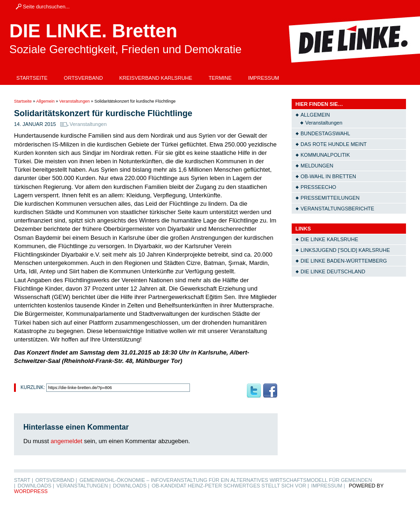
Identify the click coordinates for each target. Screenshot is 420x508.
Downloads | (36, 486)
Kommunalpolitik (325, 155)
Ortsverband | (56, 480)
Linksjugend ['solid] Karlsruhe (345, 250)
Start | (24, 480)
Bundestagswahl (325, 133)
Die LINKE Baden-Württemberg (344, 261)
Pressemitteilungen (330, 198)
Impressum (263, 78)
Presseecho (318, 187)
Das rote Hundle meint (334, 144)
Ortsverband (84, 78)
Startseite (32, 78)
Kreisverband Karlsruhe (156, 78)
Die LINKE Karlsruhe (329, 239)
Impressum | (328, 486)
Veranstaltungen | (84, 486)
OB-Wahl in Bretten (328, 176)
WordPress (31, 491)
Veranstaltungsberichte (337, 209)
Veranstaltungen (74, 101)
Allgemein (46, 101)
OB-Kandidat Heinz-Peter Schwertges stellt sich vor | (230, 486)
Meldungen (317, 166)
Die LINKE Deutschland (333, 271)
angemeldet (67, 441)
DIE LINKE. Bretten (93, 31)
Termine (220, 78)
